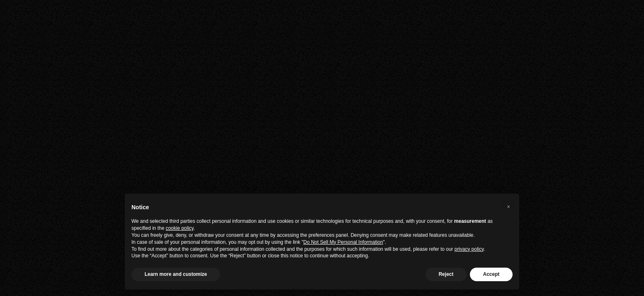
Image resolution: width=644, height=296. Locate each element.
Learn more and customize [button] (176, 274)
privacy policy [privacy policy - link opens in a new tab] (469, 249)
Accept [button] (491, 274)
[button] (508, 207)
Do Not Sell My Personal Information (343, 242)
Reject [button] (446, 274)
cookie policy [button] (179, 228)
